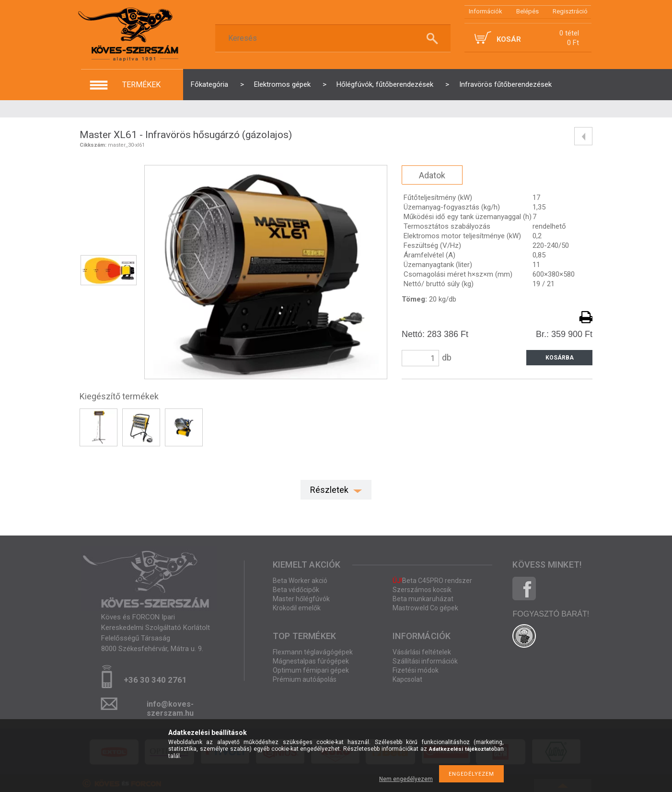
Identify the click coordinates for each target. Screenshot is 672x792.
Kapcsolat (407, 679)
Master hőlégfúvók (301, 599)
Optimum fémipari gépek (311, 670)
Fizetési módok (416, 670)
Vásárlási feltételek (422, 652)
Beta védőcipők (296, 590)
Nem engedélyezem (406, 779)
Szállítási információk (425, 661)
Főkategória (209, 84)
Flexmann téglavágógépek (313, 652)
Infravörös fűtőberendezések (505, 84)
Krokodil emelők (297, 608)
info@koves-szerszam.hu (170, 707)
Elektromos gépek (282, 84)
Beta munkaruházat (423, 599)
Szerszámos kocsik (422, 590)
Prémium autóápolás (305, 679)
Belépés (527, 11)
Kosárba (560, 358)
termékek (141, 85)
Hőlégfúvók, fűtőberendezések (385, 84)
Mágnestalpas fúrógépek (311, 661)
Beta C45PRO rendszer (432, 581)
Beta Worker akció (300, 581)
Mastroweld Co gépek (425, 608)
